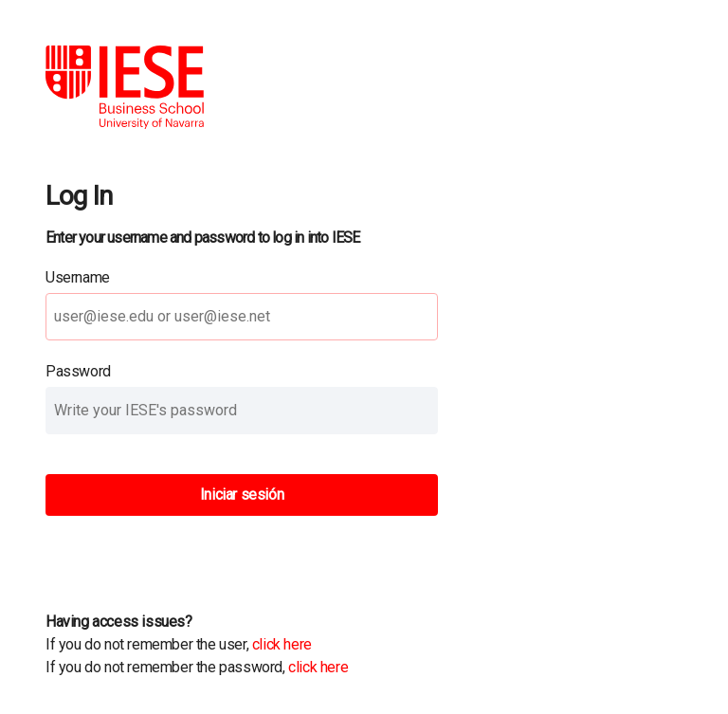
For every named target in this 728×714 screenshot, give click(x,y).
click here (282, 644)
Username (78, 277)
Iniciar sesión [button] (242, 494)
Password (78, 371)
